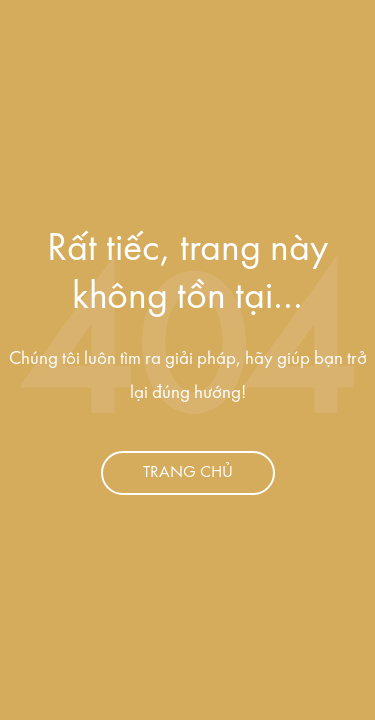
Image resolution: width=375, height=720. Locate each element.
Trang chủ (188, 472)
